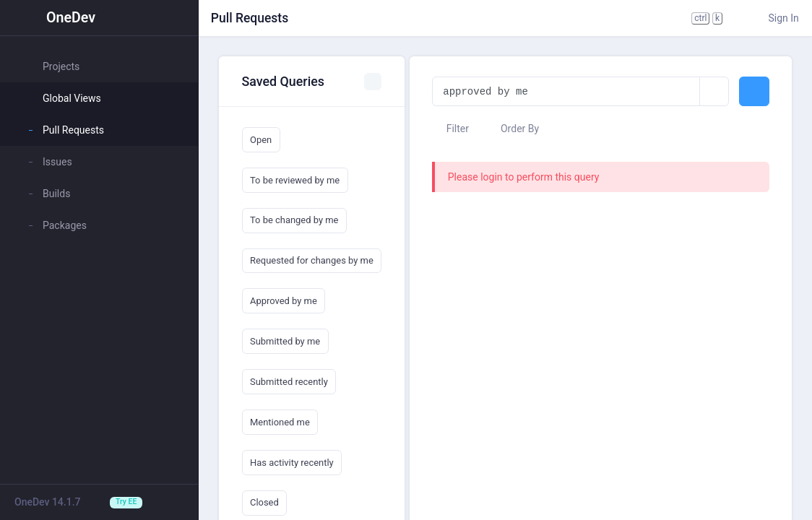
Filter (450, 129)
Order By (513, 129)
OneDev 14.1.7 (48, 502)
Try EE (126, 502)
